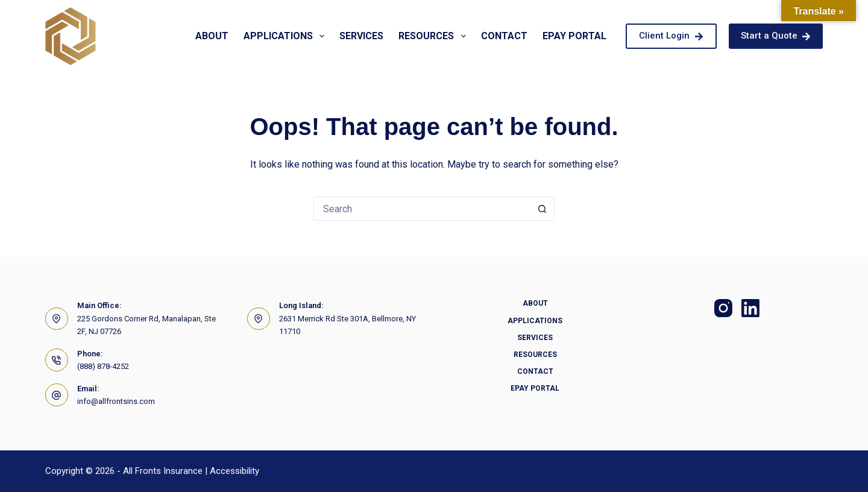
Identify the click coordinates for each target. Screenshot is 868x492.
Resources (434, 36)
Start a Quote (776, 36)
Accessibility (234, 471)
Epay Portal (574, 36)
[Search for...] (422, 209)
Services (361, 36)
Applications (286, 36)
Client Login (671, 36)
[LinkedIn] (750, 308)
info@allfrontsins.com (116, 401)
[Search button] (542, 209)
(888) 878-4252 (103, 366)
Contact (504, 36)
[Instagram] (723, 308)
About (212, 36)
